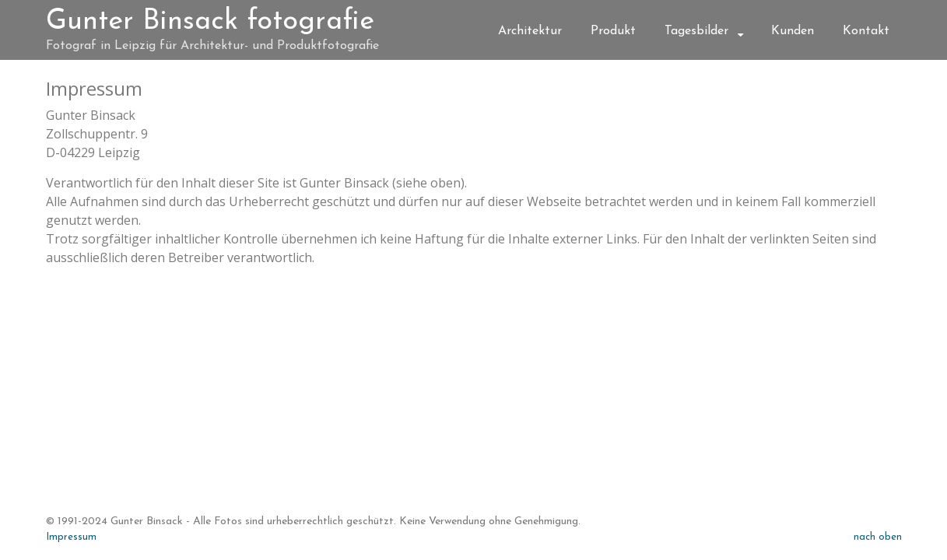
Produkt (613, 31)
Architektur (530, 31)
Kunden (793, 31)
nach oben (878, 537)
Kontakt (866, 31)
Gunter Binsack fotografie (210, 22)
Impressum (71, 537)
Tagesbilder (696, 31)
